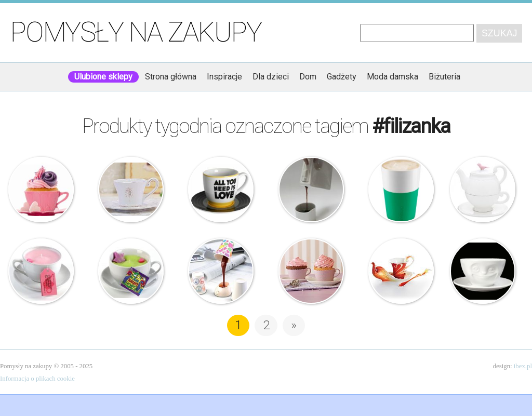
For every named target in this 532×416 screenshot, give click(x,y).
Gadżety (342, 77)
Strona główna (171, 77)
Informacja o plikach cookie (37, 379)
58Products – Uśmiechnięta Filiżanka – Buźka (483, 271)
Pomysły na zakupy (136, 32)
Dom (308, 77)
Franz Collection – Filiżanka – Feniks (401, 271)
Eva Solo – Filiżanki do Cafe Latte (401, 190)
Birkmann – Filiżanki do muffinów (311, 271)
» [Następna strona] (294, 325)
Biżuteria (444, 77)
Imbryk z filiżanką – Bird (483, 190)
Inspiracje (224, 77)
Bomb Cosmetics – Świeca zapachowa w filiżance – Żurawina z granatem (41, 271)
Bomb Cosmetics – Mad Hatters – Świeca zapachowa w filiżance (131, 271)
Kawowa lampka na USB (221, 271)
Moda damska (393, 77)
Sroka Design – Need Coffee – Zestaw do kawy (311, 190)
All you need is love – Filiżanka (221, 190)
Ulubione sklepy (103, 77)
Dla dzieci (271, 77)
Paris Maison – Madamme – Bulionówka (131, 190)
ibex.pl (523, 366)
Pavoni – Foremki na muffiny (41, 190)
